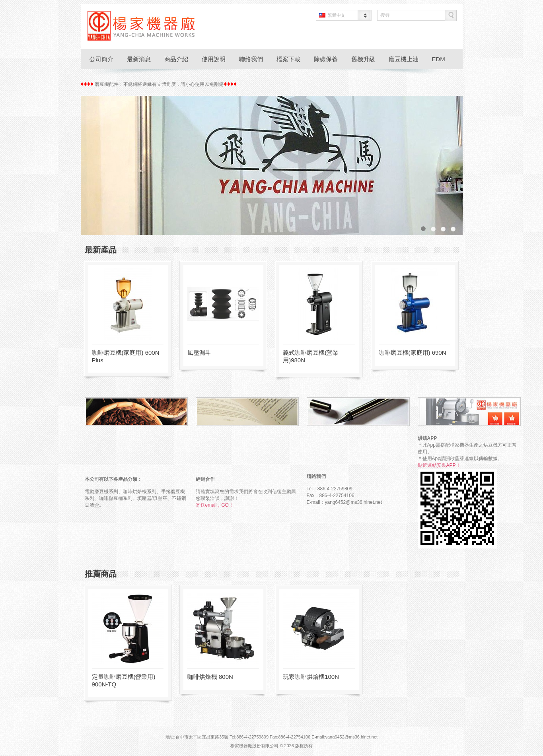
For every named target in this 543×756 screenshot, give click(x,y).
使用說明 (214, 59)
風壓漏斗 (199, 353)
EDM (439, 59)
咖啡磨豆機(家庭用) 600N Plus (126, 356)
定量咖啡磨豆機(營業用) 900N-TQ (124, 680)
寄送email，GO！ (215, 505)
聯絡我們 (251, 59)
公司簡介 (101, 59)
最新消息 (139, 59)
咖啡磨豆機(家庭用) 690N (413, 353)
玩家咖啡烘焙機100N (311, 677)
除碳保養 (326, 59)
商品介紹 (176, 59)
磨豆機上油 (404, 59)
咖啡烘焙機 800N (210, 677)
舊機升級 (363, 59)
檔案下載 (288, 59)
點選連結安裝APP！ (439, 465)
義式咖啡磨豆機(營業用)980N (311, 356)
